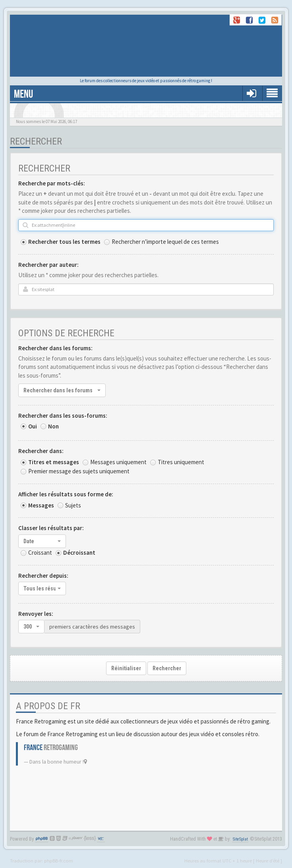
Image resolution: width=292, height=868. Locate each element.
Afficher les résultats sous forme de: (66, 494)
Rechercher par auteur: (48, 265)
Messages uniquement (118, 462)
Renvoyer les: (36, 614)
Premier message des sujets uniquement (79, 471)
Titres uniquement (181, 462)
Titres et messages (54, 462)
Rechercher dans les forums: (55, 348)
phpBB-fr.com (59, 860)
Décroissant (79, 553)
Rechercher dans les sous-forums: (63, 416)
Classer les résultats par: (51, 528)
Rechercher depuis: (43, 576)
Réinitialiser (126, 668)
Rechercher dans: (41, 451)
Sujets (73, 505)
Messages (41, 505)
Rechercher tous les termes (64, 242)
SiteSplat (240, 839)
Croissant (40, 553)
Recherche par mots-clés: (52, 183)
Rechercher (167, 668)
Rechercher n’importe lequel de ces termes (165, 242)
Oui (33, 426)
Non (53, 426)
